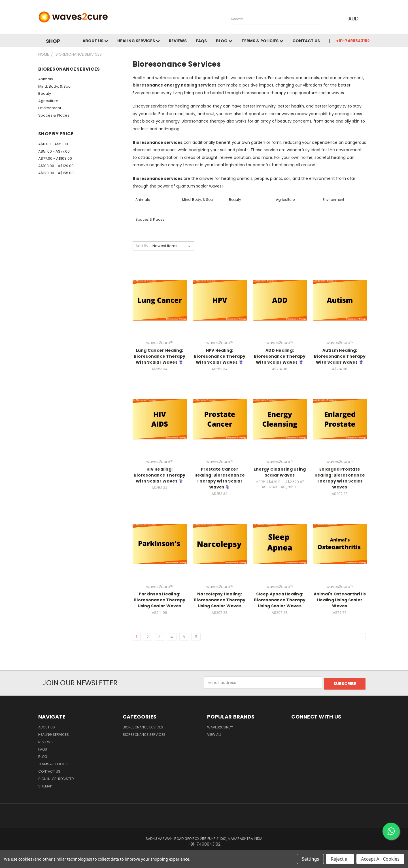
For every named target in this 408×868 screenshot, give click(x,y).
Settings (310, 859)
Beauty (45, 93)
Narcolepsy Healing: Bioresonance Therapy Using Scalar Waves (220, 600)
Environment (50, 108)
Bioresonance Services (144, 733)
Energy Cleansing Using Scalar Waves (280, 472)
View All (214, 733)
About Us (95, 41)
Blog (224, 41)
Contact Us (306, 41)
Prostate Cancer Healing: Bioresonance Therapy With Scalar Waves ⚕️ (220, 478)
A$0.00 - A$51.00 (53, 144)
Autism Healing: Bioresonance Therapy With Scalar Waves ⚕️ (340, 356)
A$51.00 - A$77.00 (54, 151)
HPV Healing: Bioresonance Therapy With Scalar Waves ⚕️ (220, 356)
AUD (354, 19)
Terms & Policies (262, 41)
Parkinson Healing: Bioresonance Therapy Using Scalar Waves (160, 600)
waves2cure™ (220, 726)
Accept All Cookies (380, 859)
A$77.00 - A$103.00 (55, 158)
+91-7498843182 (353, 41)
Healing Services (139, 41)
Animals (46, 79)
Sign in (45, 778)
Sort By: (142, 246)
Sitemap (45, 785)
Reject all (340, 859)
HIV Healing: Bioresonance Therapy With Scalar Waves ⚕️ (160, 475)
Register (66, 778)
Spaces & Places (54, 115)
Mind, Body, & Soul (55, 86)
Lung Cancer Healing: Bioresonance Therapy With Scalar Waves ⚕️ (160, 356)
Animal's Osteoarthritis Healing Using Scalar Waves (340, 600)
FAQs (201, 41)
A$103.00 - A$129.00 (56, 166)
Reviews (178, 41)
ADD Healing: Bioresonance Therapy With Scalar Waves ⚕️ (280, 356)
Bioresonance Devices (143, 726)
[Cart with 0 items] (368, 18)
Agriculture (48, 101)
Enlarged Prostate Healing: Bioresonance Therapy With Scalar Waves (340, 478)
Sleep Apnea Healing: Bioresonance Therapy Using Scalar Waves (280, 600)
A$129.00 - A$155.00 (56, 173)
